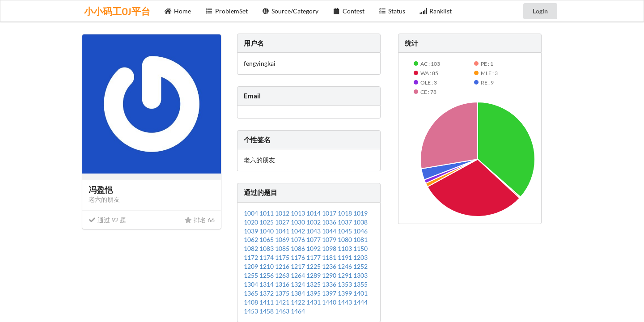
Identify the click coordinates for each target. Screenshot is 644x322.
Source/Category (290, 11)
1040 (267, 231)
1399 (345, 293)
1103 (345, 248)
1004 (252, 213)
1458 (267, 311)
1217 (299, 266)
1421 (283, 302)
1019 (360, 213)
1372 (267, 293)
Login (540, 11)
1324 (299, 284)
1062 (252, 239)
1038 (360, 222)
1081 (360, 239)
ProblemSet (227, 11)
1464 (298, 311)
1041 (283, 231)
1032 (314, 222)
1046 (360, 231)
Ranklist (436, 11)
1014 (314, 213)
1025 (267, 222)
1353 (345, 284)
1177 (314, 257)
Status (392, 11)
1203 (360, 257)
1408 (252, 302)
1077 (314, 239)
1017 (330, 213)
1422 (299, 302)
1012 (283, 213)
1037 (345, 222)
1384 (299, 293)
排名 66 (200, 220)
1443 (345, 302)
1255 (252, 275)
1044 (330, 231)
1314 (267, 284)
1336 (330, 284)
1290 (330, 275)
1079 (330, 239)
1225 (314, 266)
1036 (330, 222)
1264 (299, 275)
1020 (252, 222)
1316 (283, 284)
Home (178, 11)
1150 (360, 248)
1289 (314, 275)
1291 (345, 275)
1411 (267, 302)
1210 (267, 266)
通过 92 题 (107, 220)
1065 (267, 239)
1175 (283, 257)
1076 (299, 239)
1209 (252, 266)
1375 (283, 293)
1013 (299, 213)
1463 (283, 311)
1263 (283, 275)
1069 (283, 239)
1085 (283, 248)
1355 (360, 284)
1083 (267, 248)
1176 (299, 257)
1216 (283, 266)
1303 (360, 275)
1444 (360, 302)
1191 (345, 257)
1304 (252, 284)
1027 (283, 222)
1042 (299, 231)
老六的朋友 (104, 199)
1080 (345, 239)
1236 (330, 266)
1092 (314, 248)
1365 (252, 293)
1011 (267, 213)
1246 (345, 266)
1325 (314, 284)
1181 (330, 257)
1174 (267, 257)
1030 (299, 222)
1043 (314, 231)
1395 (314, 293)
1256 (267, 275)
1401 (360, 293)
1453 (252, 311)
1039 (252, 231)
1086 (299, 248)
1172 (252, 257)
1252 (360, 266)
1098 (330, 248)
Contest (349, 11)
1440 (330, 302)
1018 (345, 213)
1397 (330, 293)
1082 (252, 248)
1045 (345, 231)
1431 (314, 302)
